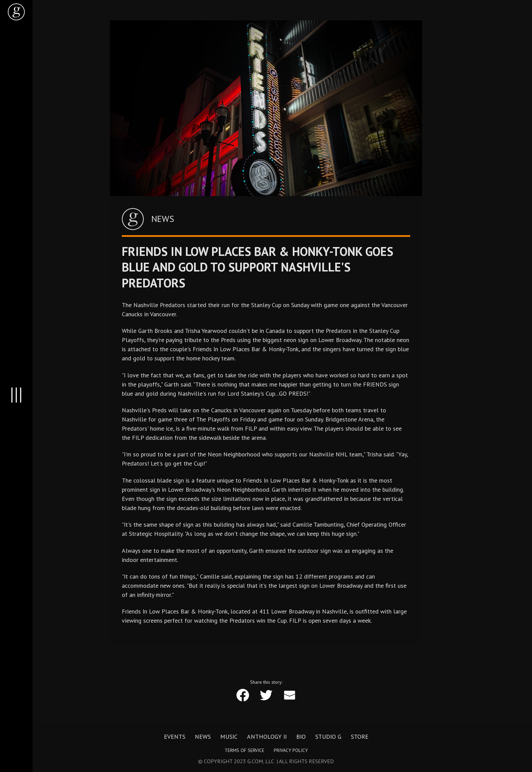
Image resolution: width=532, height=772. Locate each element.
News (203, 737)
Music (229, 737)
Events (175, 737)
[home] (16, 12)
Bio (301, 737)
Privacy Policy (291, 750)
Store (360, 737)
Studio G (328, 737)
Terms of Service (244, 750)
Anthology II (267, 737)
